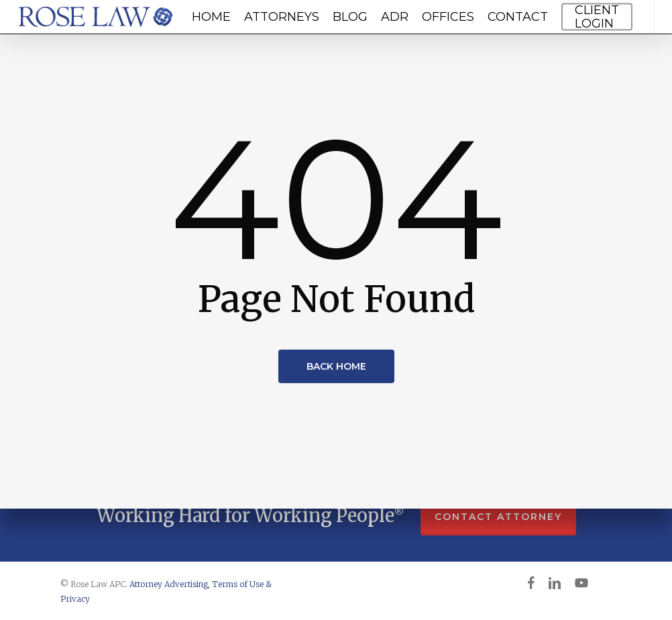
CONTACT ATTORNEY (498, 517)
